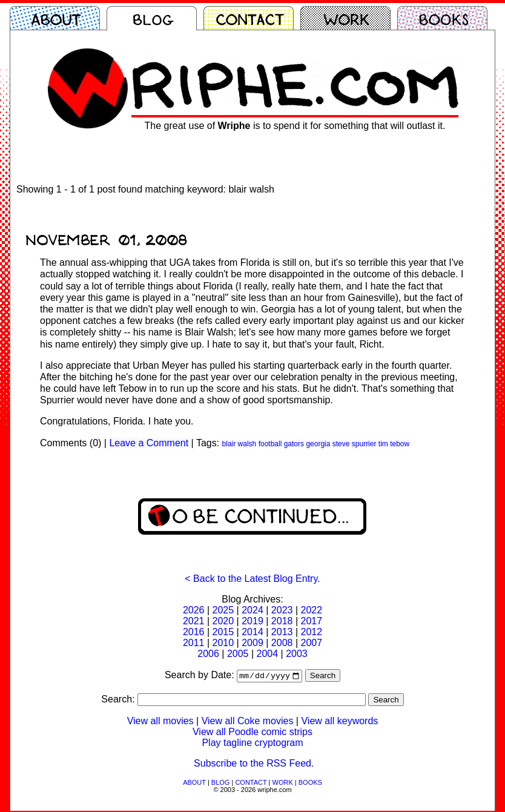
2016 (194, 632)
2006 (208, 654)
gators (294, 444)
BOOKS (310, 784)
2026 (194, 610)
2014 (252, 632)
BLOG (221, 784)
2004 (268, 654)
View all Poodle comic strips (252, 733)
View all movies (160, 722)
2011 (194, 643)
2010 (223, 643)
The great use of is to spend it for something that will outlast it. (295, 126)
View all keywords (339, 722)
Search (323, 677)
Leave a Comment (149, 443)
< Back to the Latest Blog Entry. (252, 579)
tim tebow (394, 444)
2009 (252, 643)
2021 (194, 621)
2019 (252, 621)
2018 (282, 621)
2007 (311, 643)
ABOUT (194, 784)
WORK (283, 784)
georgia (318, 444)
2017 (311, 621)
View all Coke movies (248, 722)
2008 (282, 643)
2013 (282, 632)
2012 (311, 632)
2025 (223, 610)
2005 (238, 654)
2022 (311, 610)
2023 (282, 610)
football (270, 444)
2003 (297, 654)
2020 (223, 621)
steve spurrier (355, 444)
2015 (223, 632)
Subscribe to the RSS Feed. (254, 764)
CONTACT (251, 784)
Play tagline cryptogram (252, 744)
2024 (252, 610)
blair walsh (239, 444)
